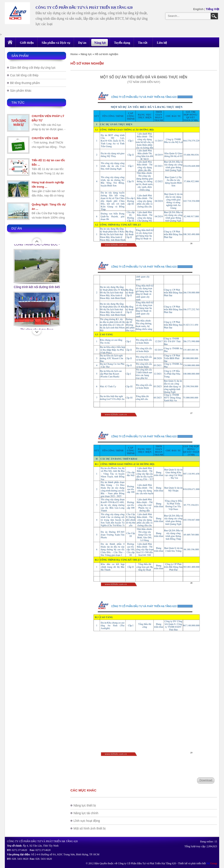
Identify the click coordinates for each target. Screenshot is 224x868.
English (199, 9)
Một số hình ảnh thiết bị (90, 828)
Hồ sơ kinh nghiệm (106, 54)
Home (74, 54)
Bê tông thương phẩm (25, 83)
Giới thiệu (27, 43)
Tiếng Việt (213, 9)
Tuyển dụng (122, 43)
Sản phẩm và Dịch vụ (56, 43)
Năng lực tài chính (86, 813)
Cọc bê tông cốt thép (24, 75)
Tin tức (143, 43)
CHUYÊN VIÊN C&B (45, 138)
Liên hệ (162, 43)
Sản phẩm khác (21, 91)
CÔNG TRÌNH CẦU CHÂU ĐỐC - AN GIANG (37, 254)
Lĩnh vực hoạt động (87, 821)
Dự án (82, 43)
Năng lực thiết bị (85, 805)
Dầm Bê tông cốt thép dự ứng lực (33, 68)
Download (206, 780)
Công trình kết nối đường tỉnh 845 (37, 296)
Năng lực (100, 43)
